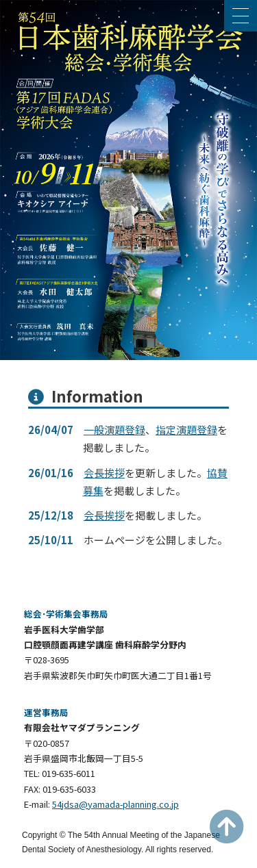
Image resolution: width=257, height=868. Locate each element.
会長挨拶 (104, 473)
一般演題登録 (114, 430)
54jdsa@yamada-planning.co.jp (115, 804)
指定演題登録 (186, 430)
